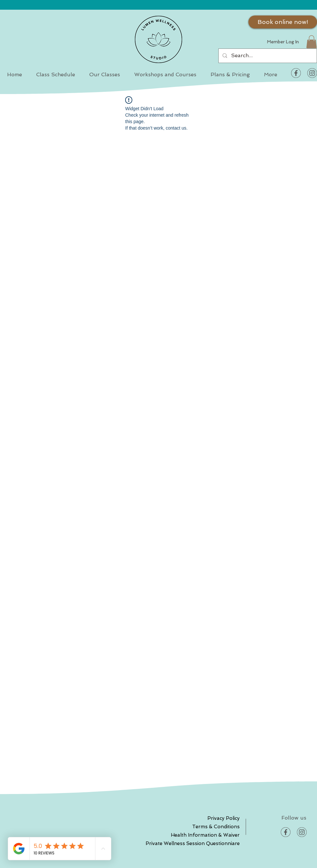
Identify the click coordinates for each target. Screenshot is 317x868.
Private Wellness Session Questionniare (217, 843)
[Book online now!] (283, 22)
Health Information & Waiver (217, 835)
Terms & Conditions (217, 827)
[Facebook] (296, 73)
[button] (312, 42)
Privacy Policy (224, 818)
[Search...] (267, 56)
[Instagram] (312, 73)
